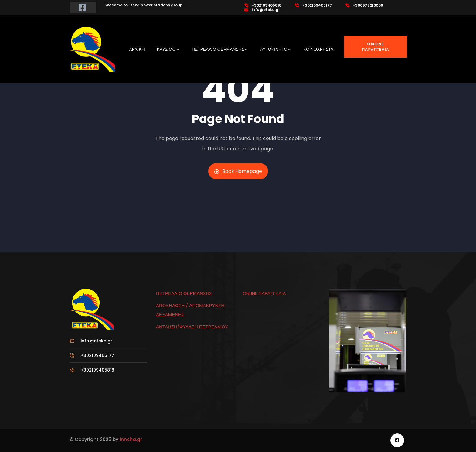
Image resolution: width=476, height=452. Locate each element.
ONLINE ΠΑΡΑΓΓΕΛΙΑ (376, 47)
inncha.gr (130, 439)
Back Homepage (238, 171)
